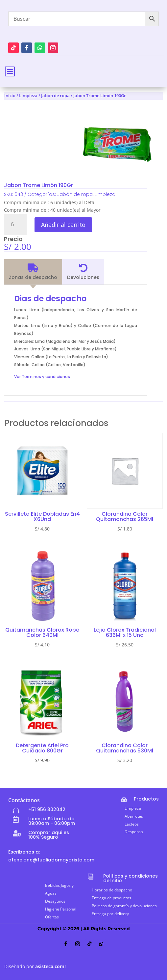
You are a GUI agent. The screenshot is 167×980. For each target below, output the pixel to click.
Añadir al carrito (63, 225)
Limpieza (28, 95)
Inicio (10, 95)
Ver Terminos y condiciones (42, 377)
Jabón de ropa (55, 95)
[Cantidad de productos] (15, 225)
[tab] (33, 272)
